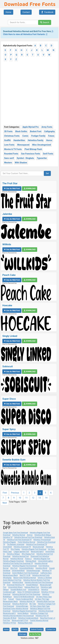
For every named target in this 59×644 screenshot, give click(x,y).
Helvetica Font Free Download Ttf (19, 540)
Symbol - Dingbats (25, 158)
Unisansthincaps (22, 606)
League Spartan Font (21, 552)
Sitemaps (22, 634)
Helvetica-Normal (17, 559)
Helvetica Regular (9, 542)
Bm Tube (33, 604)
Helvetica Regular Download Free (25, 611)
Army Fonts (47, 127)
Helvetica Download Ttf (22, 547)
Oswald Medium (32, 585)
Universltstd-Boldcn (27, 568)
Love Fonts (9, 145)
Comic (25, 136)
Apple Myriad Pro (31, 127)
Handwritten (19, 140)
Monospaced (23, 145)
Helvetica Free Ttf (42, 616)
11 (26, 498)
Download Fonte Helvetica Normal (16, 609)
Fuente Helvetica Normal (39, 620)
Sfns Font (14, 568)
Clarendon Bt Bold (10, 618)
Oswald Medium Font (18, 590)
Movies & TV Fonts (13, 149)
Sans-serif (9, 158)
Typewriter (42, 158)
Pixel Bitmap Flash (33, 149)
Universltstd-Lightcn (45, 561)
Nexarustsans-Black (10, 575)
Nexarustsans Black (10, 601)
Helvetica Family (36, 140)
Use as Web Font (12, 189)
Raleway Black (31, 561)
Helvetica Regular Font (42, 559)
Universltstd (7, 547)
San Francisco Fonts (31, 154)
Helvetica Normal (19, 535)
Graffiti (7, 140)
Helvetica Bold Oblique (43, 535)
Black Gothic (21, 131)
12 (33, 498)
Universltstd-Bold (18, 571)
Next (5, 503)
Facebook (47, 12)
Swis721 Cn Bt (25, 575)
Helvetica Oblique (13, 554)
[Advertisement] (29, 94)
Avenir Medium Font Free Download (25, 573)
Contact (26, 12)
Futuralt (11, 599)
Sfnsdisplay (7, 578)
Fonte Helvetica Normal (27, 542)
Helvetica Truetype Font (39, 613)
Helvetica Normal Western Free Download (18, 616)
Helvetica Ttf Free (9, 623)
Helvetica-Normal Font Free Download (26, 594)
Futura (51, 136)
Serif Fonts (48, 154)
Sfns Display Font (28, 554)
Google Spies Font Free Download (15, 533)
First (5, 493)
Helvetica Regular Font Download (34, 549)
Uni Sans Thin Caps (42, 599)
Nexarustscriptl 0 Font (20, 620)
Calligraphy (49, 131)
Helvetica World (41, 568)
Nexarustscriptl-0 (37, 552)
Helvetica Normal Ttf (27, 601)
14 (46, 498)
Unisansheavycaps (33, 571)
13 (40, 498)
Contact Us (51, 629)
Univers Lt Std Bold (45, 578)
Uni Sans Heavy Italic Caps (40, 606)
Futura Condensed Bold (24, 599)
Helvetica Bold (18, 582)
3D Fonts (8, 131)
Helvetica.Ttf (8, 537)
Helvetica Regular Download (13, 561)
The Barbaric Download (16, 544)
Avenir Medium (23, 613)
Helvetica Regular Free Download (25, 566)
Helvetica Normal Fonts (41, 575)
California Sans (46, 573)
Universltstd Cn (34, 590)
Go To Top (35, 634)
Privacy (24, 629)
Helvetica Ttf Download (42, 540)
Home (8, 12)
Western (8, 163)
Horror (49, 140)
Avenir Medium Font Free (12, 580)
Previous (15, 493)
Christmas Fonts (12, 136)
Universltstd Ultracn (15, 587)
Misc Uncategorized (42, 145)
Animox (30, 535)
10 (20, 498)
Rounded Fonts (11, 154)
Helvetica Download (46, 611)
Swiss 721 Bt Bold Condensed (28, 592)
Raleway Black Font (32, 587)
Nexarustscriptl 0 (9, 613)
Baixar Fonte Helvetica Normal (25, 578)
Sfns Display (15, 549)
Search (45, 22)
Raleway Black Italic (25, 623)
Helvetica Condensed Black (28, 618)
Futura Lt (28, 559)
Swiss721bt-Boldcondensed (24, 597)
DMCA (15, 629)
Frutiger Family (38, 136)
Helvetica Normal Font (21, 556)
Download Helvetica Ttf (16, 585)
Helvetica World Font (20, 604)
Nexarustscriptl (38, 547)
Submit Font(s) (37, 629)
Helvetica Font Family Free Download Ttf (18, 563)
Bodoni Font (36, 131)
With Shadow (21, 163)
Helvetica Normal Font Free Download (28, 537)
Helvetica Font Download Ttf (36, 544)
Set (47, 173)
